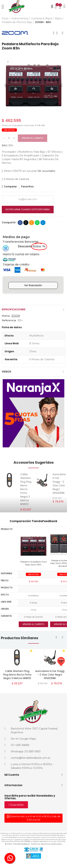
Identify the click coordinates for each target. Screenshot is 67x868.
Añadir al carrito (33, 138)
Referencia (9, 320)
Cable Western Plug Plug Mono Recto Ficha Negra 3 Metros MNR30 (26, 489)
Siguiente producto (63, 33)
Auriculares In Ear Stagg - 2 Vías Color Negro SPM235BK (59, 484)
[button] (5, 85)
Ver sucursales (46, 171)
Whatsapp (37, 223)
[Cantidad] (9, 138)
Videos (7, 372)
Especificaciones (14, 309)
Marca (6, 316)
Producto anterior (54, 33)
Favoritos (27, 186)
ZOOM (16, 316)
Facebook (20, 223)
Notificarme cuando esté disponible (28, 209)
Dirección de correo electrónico (32, 223)
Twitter (26, 223)
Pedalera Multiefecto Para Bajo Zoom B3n (33, 563)
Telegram (43, 223)
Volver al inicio (58, 33)
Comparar (10, 186)
